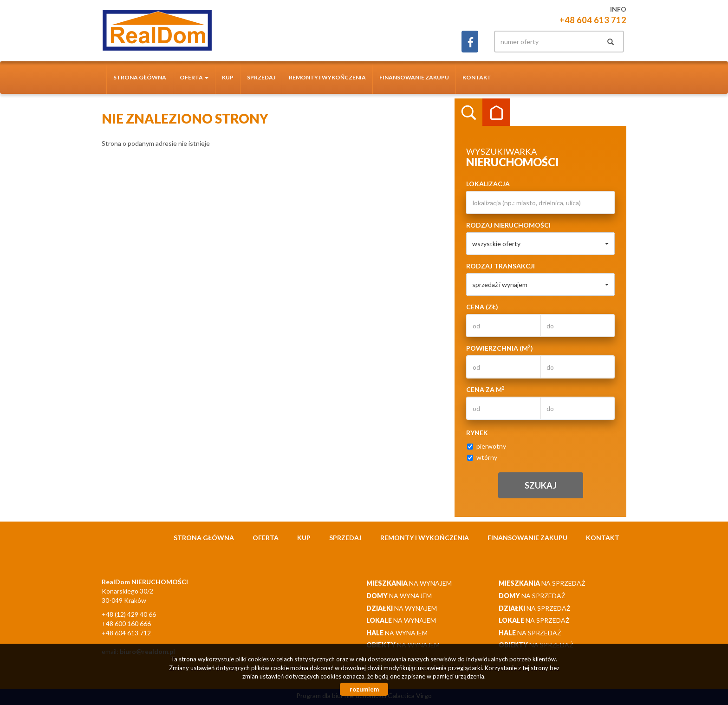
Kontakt (477, 77)
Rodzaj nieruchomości (508, 225)
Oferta (266, 538)
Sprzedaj (261, 77)
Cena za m (485, 389)
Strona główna (140, 77)
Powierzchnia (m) (500, 348)
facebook (470, 42)
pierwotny (487, 446)
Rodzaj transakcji (500, 266)
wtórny (482, 457)
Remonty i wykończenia (327, 77)
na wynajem (409, 583)
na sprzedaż (542, 583)
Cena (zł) (482, 307)
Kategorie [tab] (496, 112)
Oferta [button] (194, 77)
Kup (228, 77)
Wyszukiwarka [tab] (468, 112)
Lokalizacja (488, 184)
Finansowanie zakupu (414, 77)
